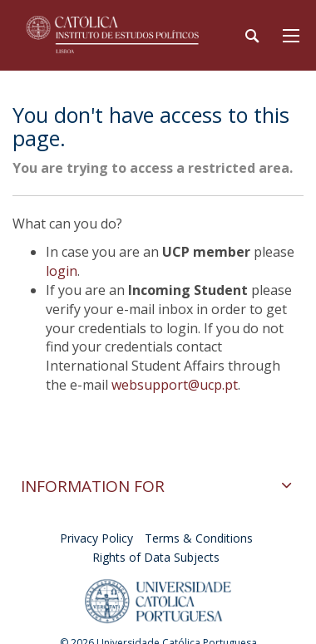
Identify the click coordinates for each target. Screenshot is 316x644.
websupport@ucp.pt (175, 385)
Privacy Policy (96, 538)
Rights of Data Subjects (156, 557)
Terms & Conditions (199, 538)
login (62, 271)
